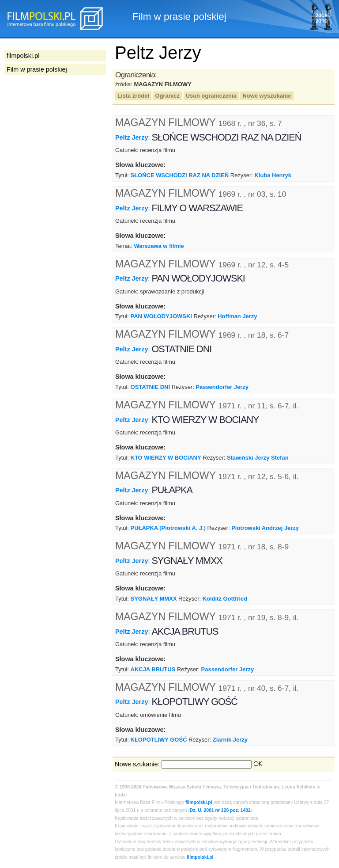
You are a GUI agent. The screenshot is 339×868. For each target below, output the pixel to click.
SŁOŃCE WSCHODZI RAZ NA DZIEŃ (180, 175)
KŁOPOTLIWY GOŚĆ (159, 740)
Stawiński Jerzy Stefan (258, 458)
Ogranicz (168, 96)
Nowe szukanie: (137, 764)
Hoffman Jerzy (237, 316)
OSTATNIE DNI (150, 387)
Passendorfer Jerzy (222, 387)
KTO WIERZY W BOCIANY (166, 458)
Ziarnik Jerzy (230, 740)
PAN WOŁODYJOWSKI (161, 316)
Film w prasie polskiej (37, 69)
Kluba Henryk (273, 175)
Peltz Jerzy (132, 137)
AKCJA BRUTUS (153, 669)
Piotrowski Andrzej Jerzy (265, 528)
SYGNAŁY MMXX (154, 599)
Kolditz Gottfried (225, 599)
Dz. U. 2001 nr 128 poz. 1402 (220, 810)
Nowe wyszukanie (267, 96)
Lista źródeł (133, 96)
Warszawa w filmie (159, 246)
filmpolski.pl (199, 802)
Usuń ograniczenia (211, 96)
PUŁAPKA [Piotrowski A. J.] (168, 528)
